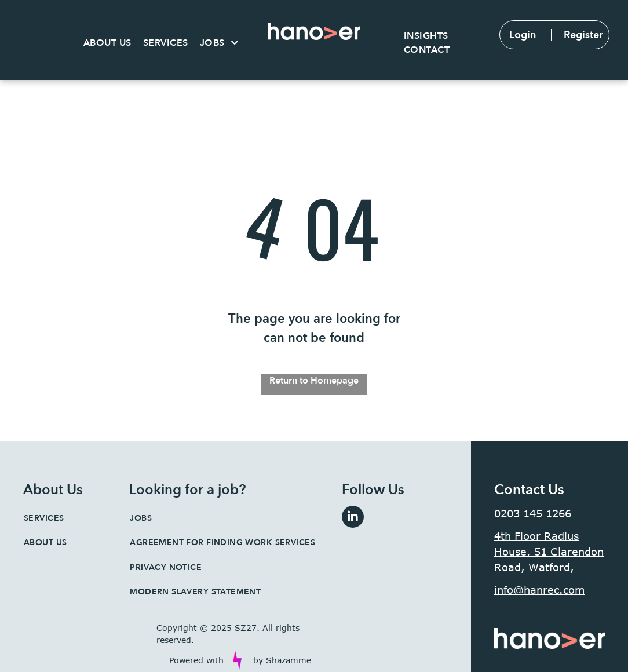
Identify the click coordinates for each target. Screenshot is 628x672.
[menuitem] (107, 43)
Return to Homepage (314, 381)
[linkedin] (353, 518)
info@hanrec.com (540, 590)
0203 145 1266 (533, 513)
